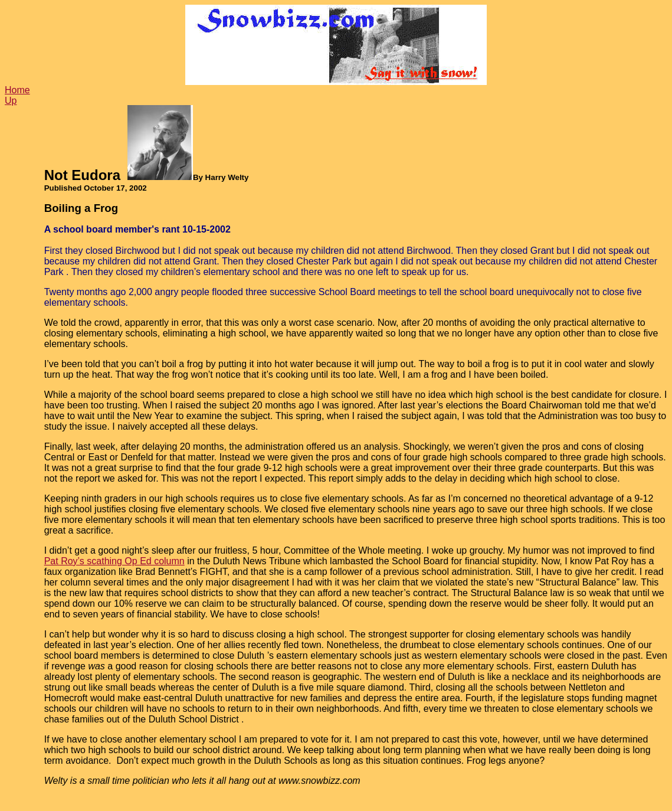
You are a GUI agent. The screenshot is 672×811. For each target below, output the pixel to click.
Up (11, 101)
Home (17, 90)
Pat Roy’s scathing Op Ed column (114, 561)
